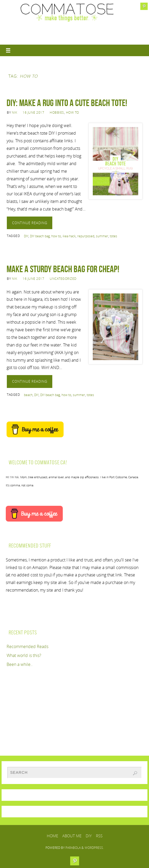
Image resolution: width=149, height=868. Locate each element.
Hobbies (57, 112)
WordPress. (94, 848)
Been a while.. (20, 664)
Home (52, 836)
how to (56, 236)
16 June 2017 (33, 112)
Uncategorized (63, 279)
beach (28, 395)
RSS (99, 836)
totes (114, 236)
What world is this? (24, 655)
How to (73, 112)
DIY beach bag (40, 236)
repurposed (86, 236)
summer (102, 236)
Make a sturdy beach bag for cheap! (63, 269)
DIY (26, 236)
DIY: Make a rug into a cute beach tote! (67, 103)
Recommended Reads (27, 646)
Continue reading (30, 223)
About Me (72, 836)
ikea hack (69, 236)
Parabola (73, 848)
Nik (15, 112)
